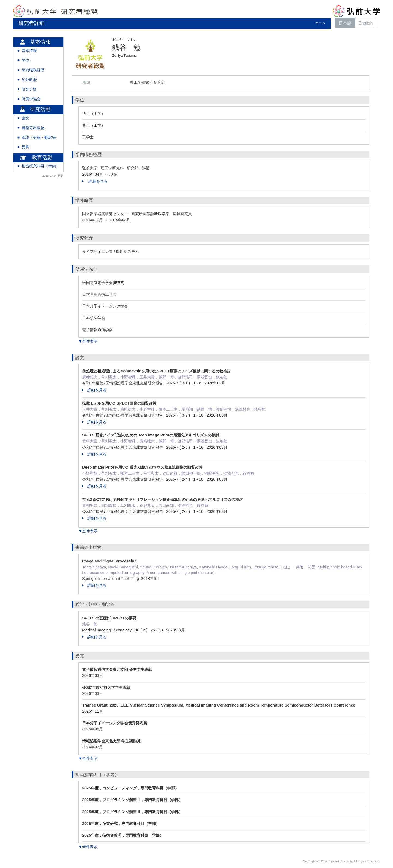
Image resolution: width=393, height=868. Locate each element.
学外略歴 (29, 80)
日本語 (345, 23)
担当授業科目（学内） (41, 166)
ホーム (320, 23)
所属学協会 (31, 99)
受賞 (25, 147)
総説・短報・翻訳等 (39, 138)
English (365, 23)
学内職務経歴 (33, 70)
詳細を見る (95, 181)
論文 (25, 118)
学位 (25, 60)
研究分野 (29, 89)
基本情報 (29, 51)
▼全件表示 (88, 341)
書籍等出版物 (33, 128)
